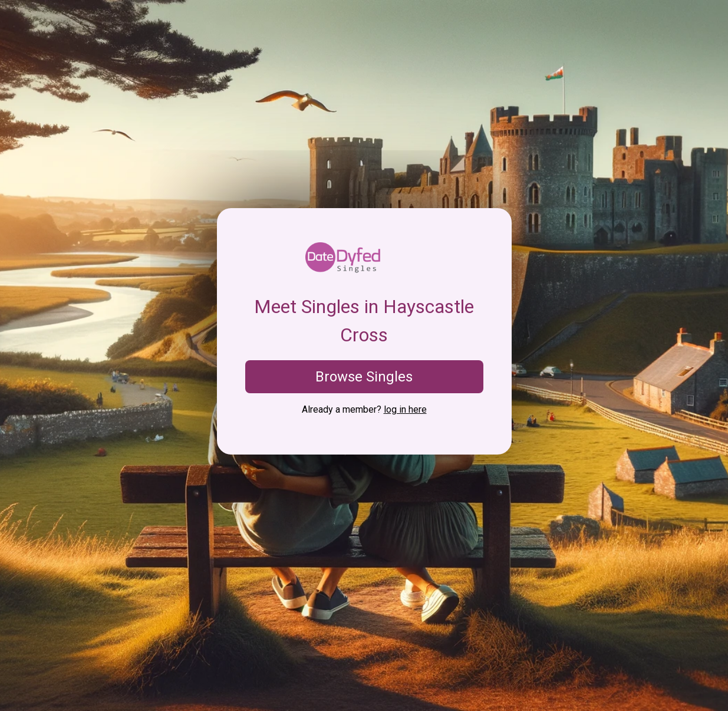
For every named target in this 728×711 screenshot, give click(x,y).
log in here (405, 409)
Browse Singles (364, 377)
